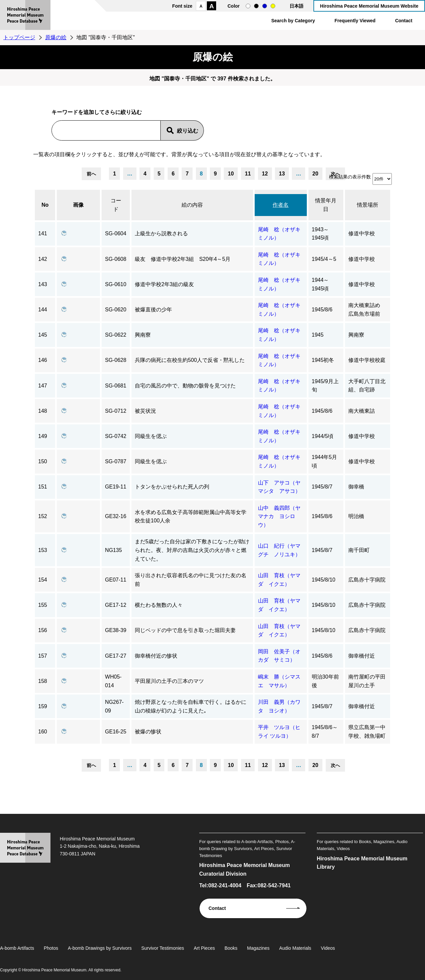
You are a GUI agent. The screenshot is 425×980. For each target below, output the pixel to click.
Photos (51, 948)
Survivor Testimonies (163, 948)
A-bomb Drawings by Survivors (100, 948)
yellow (273, 6)
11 (248, 174)
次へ (335, 765)
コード (116, 205)
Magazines (258, 948)
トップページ (19, 37)
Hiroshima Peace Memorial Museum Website (369, 6)
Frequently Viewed (355, 21)
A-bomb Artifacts (17, 948)
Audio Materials (295, 948)
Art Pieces (204, 948)
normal (248, 6)
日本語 (297, 6)
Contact (404, 21)
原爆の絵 (56, 37)
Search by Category (293, 21)
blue (265, 6)
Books (231, 948)
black (256, 6)
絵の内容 (192, 205)
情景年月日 (326, 205)
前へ (91, 174)
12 (265, 174)
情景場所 (368, 205)
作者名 (281, 205)
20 (315, 174)
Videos (328, 948)
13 (282, 174)
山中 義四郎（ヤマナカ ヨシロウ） (279, 516)
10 (231, 174)
